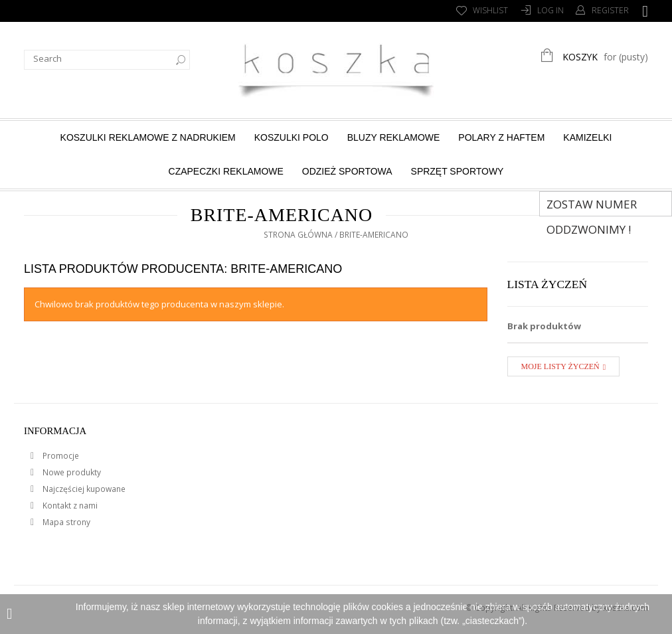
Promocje (60, 456)
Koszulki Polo (292, 137)
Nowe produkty (71, 472)
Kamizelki (587, 137)
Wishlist (490, 10)
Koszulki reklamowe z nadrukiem (148, 137)
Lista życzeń (547, 284)
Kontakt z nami (69, 506)
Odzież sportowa (347, 171)
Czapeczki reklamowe (226, 171)
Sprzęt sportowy (458, 171)
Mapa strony (65, 522)
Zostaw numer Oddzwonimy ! (592, 206)
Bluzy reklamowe (394, 137)
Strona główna (298, 235)
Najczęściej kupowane (83, 489)
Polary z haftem (501, 137)
